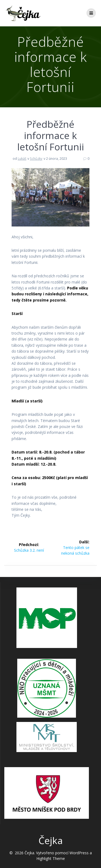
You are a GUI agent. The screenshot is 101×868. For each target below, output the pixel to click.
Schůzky (36, 159)
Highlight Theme (51, 858)
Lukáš (22, 159)
